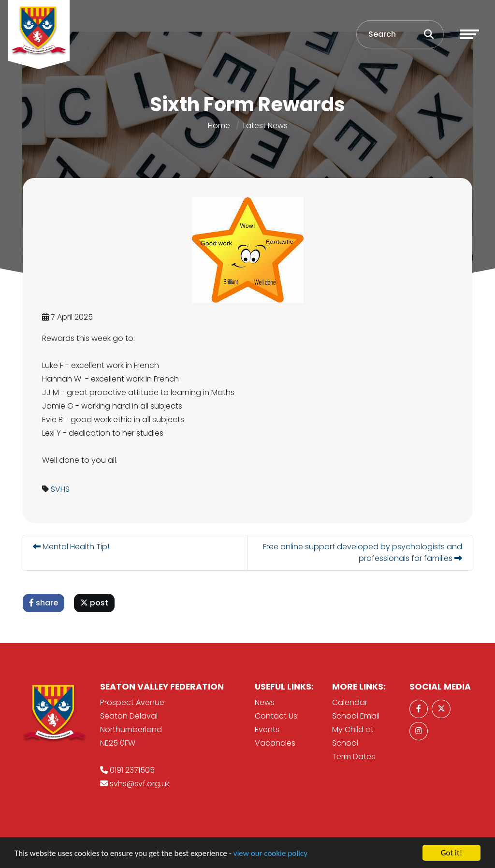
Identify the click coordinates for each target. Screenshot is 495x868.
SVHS (61, 489)
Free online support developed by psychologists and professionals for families (364, 552)
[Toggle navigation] (469, 34)
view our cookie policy (270, 854)
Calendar (350, 702)
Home (219, 125)
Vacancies (275, 743)
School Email (356, 716)
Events (267, 729)
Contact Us (276, 716)
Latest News (265, 125)
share (44, 603)
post (95, 603)
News (265, 702)
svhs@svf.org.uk (140, 784)
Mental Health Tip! (72, 547)
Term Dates (354, 757)
